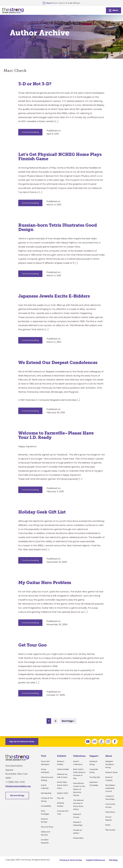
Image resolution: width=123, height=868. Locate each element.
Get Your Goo (32, 645)
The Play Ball (95, 777)
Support (94, 756)
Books (108, 825)
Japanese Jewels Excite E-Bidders (54, 296)
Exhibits (62, 756)
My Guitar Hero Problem (45, 583)
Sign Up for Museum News (22, 741)
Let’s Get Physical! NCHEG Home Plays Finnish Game (60, 157)
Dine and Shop (47, 827)
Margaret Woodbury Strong (110, 764)
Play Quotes (110, 830)
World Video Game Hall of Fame (62, 785)
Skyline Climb (63, 793)
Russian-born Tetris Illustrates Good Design (58, 227)
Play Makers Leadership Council (110, 788)
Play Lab (60, 798)
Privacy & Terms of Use (71, 860)
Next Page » (68, 721)
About (109, 756)
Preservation (78, 838)
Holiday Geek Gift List (42, 512)
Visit (44, 756)
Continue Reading (32, 133)
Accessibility (46, 806)
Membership (46, 793)
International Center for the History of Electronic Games (79, 789)
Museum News (111, 772)
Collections (79, 756)
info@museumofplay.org (18, 786)
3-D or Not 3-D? (35, 84)
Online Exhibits (63, 769)
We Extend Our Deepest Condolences (58, 362)
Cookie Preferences (95, 860)
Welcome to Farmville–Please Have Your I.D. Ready (56, 435)
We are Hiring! (17, 795)
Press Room (110, 812)
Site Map (113, 860)
